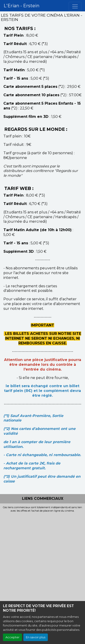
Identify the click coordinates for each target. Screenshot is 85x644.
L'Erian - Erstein (22, 6)
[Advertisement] (42, 557)
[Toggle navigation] (75, 6)
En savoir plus (36, 637)
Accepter (12, 637)
